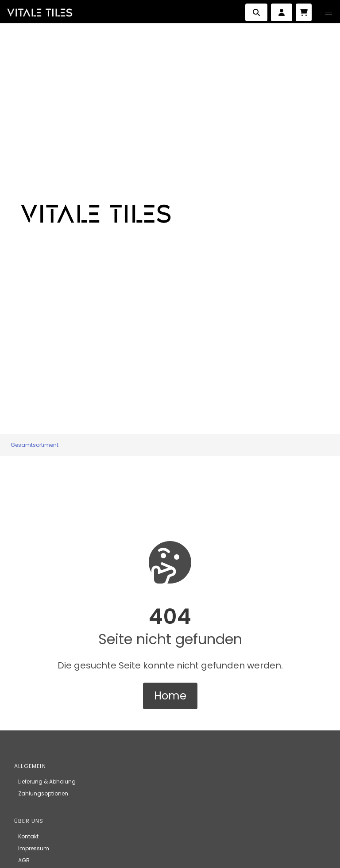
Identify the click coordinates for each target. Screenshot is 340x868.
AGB (24, 860)
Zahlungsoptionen (43, 793)
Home (170, 696)
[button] (328, 12)
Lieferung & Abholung (47, 782)
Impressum (34, 848)
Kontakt (28, 836)
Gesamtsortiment (35, 445)
